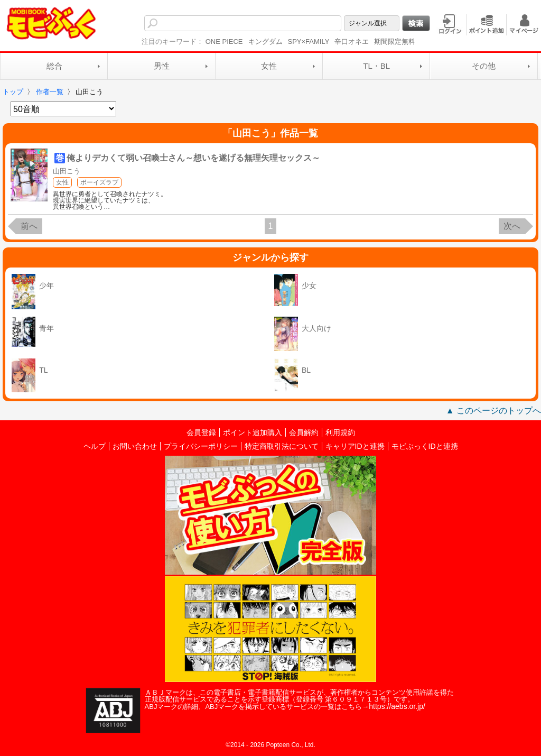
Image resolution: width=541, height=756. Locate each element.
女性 (269, 66)
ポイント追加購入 (253, 432)
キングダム (265, 42)
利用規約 (340, 432)
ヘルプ (95, 446)
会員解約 (304, 432)
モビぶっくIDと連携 (425, 446)
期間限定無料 (395, 42)
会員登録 (201, 432)
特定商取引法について (282, 446)
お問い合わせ (135, 446)
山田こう (67, 171)
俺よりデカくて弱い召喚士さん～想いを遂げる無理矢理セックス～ (193, 158)
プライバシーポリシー (201, 446)
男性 (162, 66)
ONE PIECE (224, 42)
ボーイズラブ (99, 182)
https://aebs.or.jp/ (397, 706)
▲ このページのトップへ (493, 411)
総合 (54, 66)
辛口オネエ (352, 42)
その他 (484, 66)
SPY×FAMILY (309, 42)
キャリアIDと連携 (355, 446)
